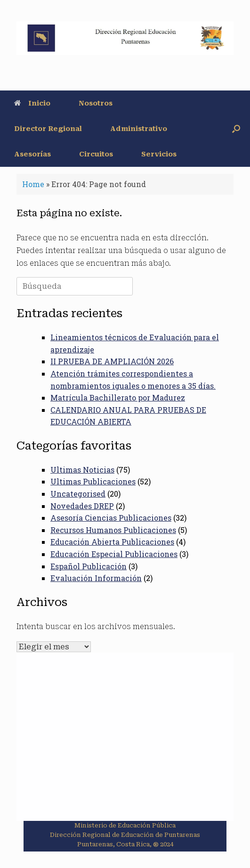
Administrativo (139, 129)
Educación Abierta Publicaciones (112, 542)
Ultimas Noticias (82, 470)
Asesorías (32, 154)
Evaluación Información (96, 578)
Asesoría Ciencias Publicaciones (111, 518)
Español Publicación (89, 566)
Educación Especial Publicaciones (114, 554)
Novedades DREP (82, 506)
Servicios (159, 154)
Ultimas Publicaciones (93, 481)
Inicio (32, 103)
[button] (236, 129)
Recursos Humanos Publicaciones (113, 530)
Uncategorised (78, 494)
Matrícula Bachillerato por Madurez (118, 397)
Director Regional (48, 129)
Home (33, 184)
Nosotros (96, 103)
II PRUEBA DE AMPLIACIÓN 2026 (112, 361)
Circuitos (96, 154)
